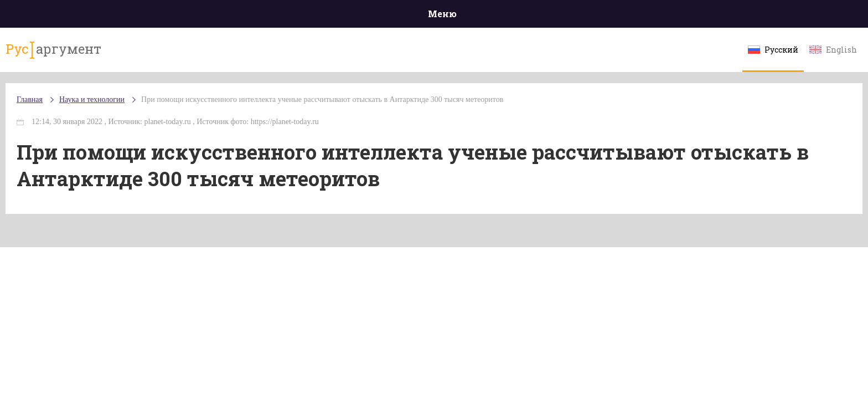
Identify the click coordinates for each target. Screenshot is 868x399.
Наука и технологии (528, 22)
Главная (130, 16)
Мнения (738, 16)
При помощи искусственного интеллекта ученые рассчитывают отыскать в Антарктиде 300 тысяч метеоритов (299, 122)
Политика (273, 16)
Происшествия (200, 16)
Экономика (401, 16)
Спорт (459, 16)
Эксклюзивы (673, 16)
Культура (604, 16)
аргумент (150, 55)
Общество (336, 16)
